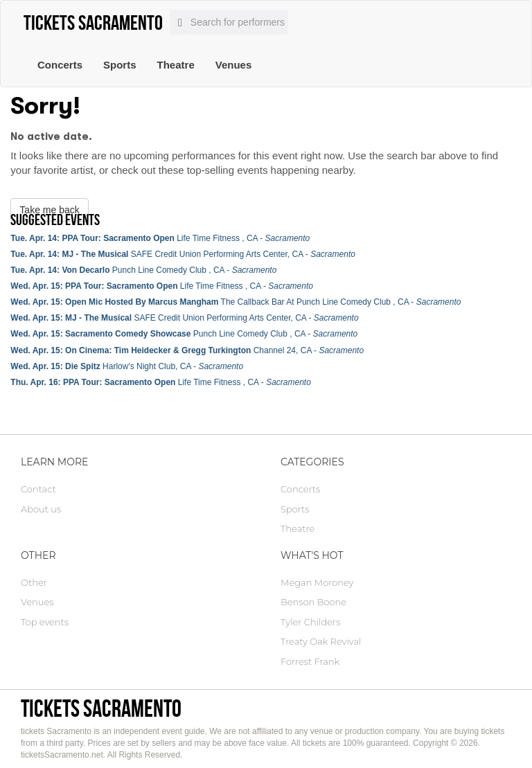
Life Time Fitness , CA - (160, 238)
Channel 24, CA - (187, 350)
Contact (38, 489)
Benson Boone (313, 602)
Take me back (49, 210)
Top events (45, 622)
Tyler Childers (310, 622)
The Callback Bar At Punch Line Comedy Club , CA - (236, 302)
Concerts (60, 65)
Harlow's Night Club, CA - (127, 366)
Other (34, 582)
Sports (120, 65)
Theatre (176, 65)
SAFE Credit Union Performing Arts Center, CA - (183, 254)
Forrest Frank (310, 661)
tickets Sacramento (101, 708)
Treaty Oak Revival (321, 641)
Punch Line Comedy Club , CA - (143, 270)
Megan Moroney (317, 582)
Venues (234, 65)
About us (41, 509)
